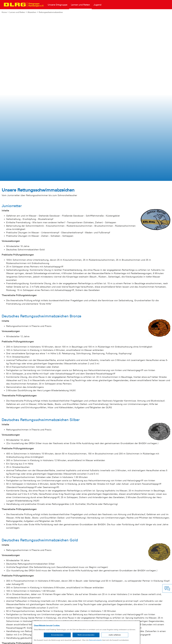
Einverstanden (57, 635)
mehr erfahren (115, 635)
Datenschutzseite (95, 640)
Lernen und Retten (17, 12)
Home (4, 12)
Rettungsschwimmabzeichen (51, 12)
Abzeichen (32, 12)
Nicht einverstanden (86, 635)
